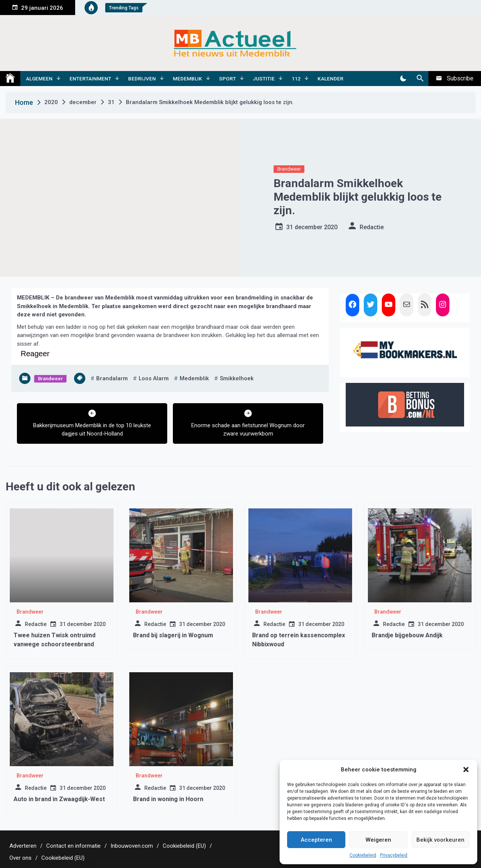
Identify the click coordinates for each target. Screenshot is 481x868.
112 (296, 79)
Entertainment (90, 79)
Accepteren (316, 840)
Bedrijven (142, 79)
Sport (228, 79)
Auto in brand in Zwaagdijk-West (59, 799)
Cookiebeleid (363, 855)
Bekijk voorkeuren (440, 840)
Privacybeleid (394, 855)
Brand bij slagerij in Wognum (173, 635)
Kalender (330, 79)
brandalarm (112, 378)
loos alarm (154, 378)
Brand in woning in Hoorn (168, 799)
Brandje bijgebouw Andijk (407, 635)
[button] (466, 770)
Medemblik (188, 79)
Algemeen (39, 79)
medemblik (194, 378)
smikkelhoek (237, 378)
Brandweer (289, 169)
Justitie (264, 79)
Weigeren (378, 840)
